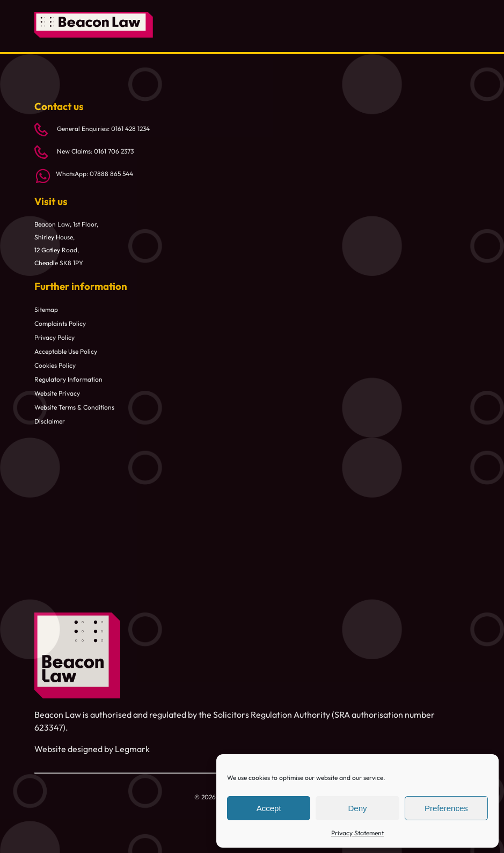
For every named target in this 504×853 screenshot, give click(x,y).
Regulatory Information (68, 379)
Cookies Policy (55, 365)
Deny (357, 808)
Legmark (132, 749)
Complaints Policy (60, 323)
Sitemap (46, 309)
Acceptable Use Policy (66, 351)
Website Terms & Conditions (74, 407)
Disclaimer (50, 421)
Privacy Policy (54, 337)
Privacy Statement (357, 833)
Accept (269, 808)
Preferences (446, 808)
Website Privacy (57, 393)
